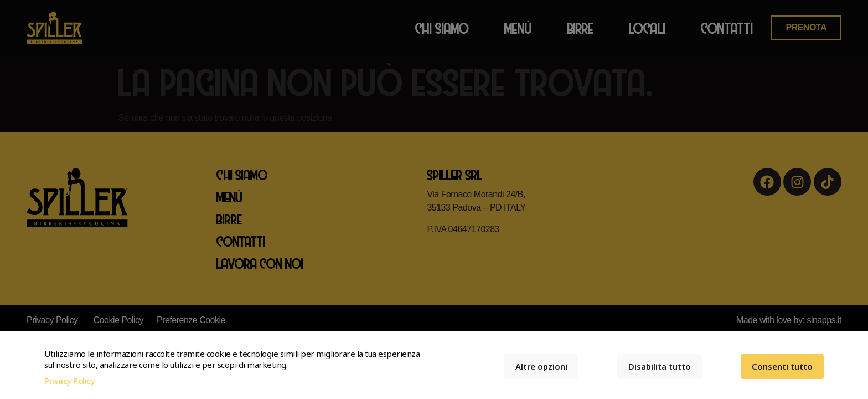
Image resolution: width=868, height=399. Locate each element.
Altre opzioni (541, 366)
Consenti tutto (782, 366)
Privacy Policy (69, 381)
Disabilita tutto (660, 366)
